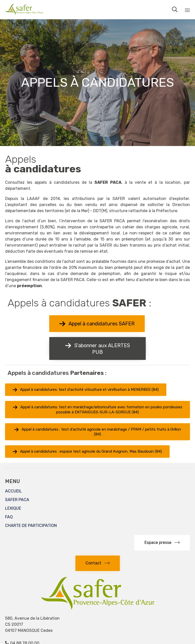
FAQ (9, 517)
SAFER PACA (17, 500)
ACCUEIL (13, 491)
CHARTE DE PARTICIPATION (31, 526)
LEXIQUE (13, 508)
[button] (97, 324)
